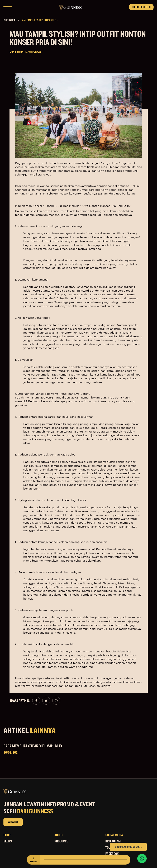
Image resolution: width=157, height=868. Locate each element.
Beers (8, 841)
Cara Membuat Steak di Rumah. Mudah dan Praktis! (45, 746)
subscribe (13, 822)
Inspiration (9, 20)
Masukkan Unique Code (128, 847)
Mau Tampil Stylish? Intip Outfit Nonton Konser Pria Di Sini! (78, 39)
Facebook (112, 854)
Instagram (113, 841)
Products (61, 841)
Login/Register (141, 7)
